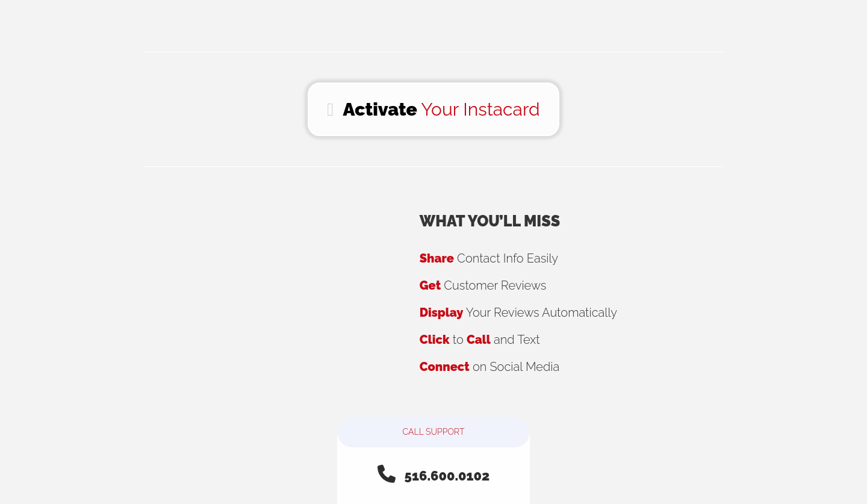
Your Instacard (433, 109)
